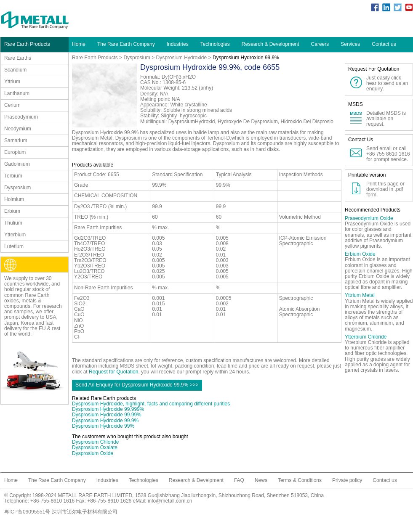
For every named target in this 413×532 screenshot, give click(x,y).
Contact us (384, 44)
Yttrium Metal (360, 295)
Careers (320, 44)
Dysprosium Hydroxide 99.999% (108, 409)
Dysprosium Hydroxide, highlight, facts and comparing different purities (151, 404)
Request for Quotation (113, 372)
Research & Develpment (196, 480)
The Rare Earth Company (126, 44)
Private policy (347, 480)
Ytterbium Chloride (366, 337)
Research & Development (270, 44)
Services (350, 44)
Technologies (215, 44)
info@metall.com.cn (170, 501)
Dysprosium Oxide (93, 453)
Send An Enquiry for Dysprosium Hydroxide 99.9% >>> (137, 385)
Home (79, 44)
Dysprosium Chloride (95, 442)
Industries (178, 44)
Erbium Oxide (360, 254)
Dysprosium (137, 58)
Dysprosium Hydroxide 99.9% (105, 421)
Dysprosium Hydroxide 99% (103, 426)
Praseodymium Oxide (369, 218)
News (261, 480)
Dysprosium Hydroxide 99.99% (107, 415)
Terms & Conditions (300, 480)
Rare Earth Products (95, 58)
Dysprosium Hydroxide (181, 58)
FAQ (239, 480)
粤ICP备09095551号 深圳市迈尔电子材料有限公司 (61, 512)
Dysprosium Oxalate (95, 447)
